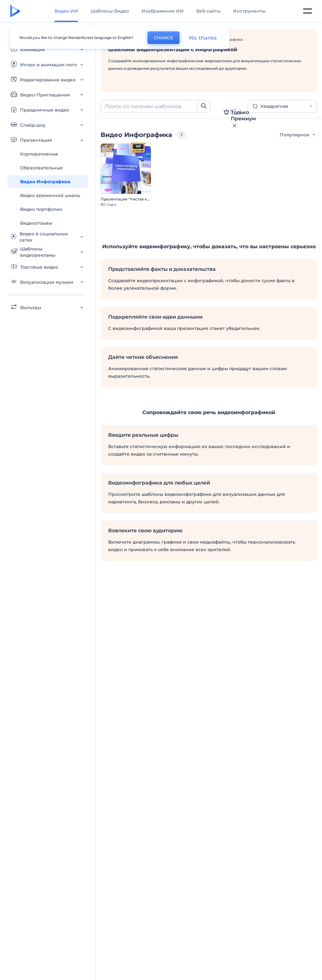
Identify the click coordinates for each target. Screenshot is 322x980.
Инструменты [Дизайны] (249, 11)
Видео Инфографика (45, 182)
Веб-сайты (208, 11)
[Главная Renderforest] (15, 11)
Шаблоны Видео (110, 11)
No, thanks (203, 38)
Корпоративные (39, 154)
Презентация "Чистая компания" (133, 199)
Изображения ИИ (163, 11)
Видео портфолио (41, 209)
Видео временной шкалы (50, 195)
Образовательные (42, 168)
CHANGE (164, 38)
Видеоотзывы (36, 223)
